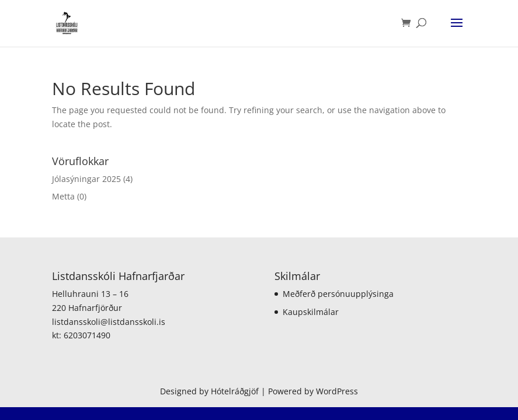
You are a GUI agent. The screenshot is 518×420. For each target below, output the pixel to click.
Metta (63, 196)
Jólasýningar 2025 (86, 179)
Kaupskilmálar (311, 312)
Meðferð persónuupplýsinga (338, 294)
